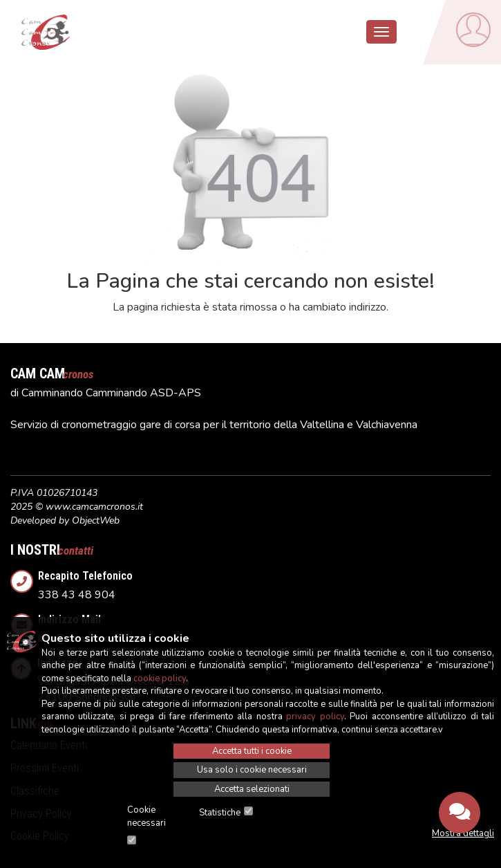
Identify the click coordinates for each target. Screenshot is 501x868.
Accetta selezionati (252, 789)
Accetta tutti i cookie (252, 751)
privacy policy (315, 717)
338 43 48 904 (264, 582)
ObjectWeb (96, 520)
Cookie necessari (146, 816)
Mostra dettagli (463, 833)
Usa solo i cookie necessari (252, 770)
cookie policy (160, 678)
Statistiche (220, 813)
